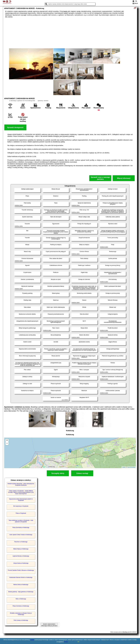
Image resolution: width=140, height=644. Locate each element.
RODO (66, 642)
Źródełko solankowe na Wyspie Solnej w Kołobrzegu (21, 614)
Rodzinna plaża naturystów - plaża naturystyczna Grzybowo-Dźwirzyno (21, 484)
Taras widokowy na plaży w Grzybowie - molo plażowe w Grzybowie (21, 521)
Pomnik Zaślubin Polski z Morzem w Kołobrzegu (21, 570)
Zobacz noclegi (82, 473)
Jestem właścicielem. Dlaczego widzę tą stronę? (49, 625)
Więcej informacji (124, 178)
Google (32, 640)
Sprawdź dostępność (15, 127)
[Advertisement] (70, 33)
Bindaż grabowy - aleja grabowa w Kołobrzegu (21, 592)
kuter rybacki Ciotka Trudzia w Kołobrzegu (21, 535)
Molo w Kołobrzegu (21, 599)
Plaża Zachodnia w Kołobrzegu (21, 527)
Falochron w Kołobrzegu (21, 542)
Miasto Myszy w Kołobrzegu (21, 549)
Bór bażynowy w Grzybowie (21, 506)
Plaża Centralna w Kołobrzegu (21, 606)
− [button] (7, 444)
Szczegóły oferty (58, 473)
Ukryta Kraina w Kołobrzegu (21, 563)
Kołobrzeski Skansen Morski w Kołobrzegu (21, 577)
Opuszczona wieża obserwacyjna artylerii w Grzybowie (21, 500)
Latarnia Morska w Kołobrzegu (21, 556)
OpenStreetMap (131, 467)
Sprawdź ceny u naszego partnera (100, 178)
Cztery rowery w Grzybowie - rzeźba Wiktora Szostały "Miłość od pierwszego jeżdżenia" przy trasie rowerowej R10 (21, 492)
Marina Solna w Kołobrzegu (21, 585)
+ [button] (7, 440)
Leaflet (124, 467)
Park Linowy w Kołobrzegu (21, 620)
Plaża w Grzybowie (21, 513)
